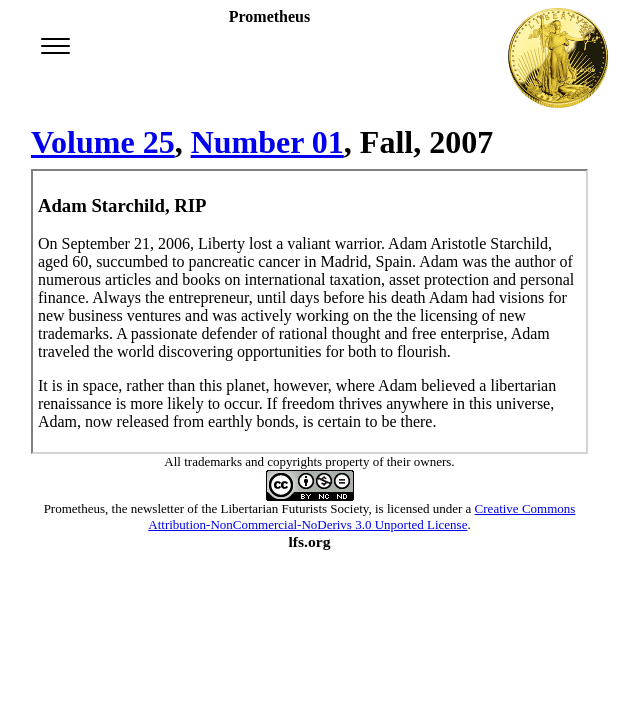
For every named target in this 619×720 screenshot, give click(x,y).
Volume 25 (103, 142)
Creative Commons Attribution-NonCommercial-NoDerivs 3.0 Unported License (361, 516)
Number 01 (267, 142)
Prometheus (74, 508)
